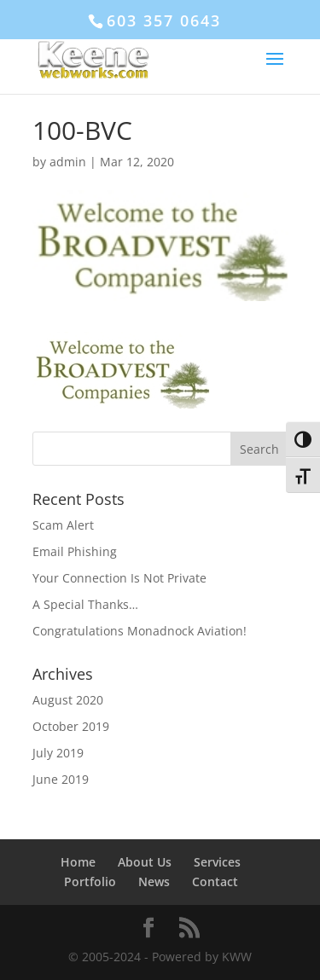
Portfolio (90, 881)
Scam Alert (63, 525)
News (154, 881)
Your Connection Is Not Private (119, 578)
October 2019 (71, 726)
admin (68, 162)
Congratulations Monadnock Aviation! (140, 631)
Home (78, 862)
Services (217, 862)
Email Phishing (75, 551)
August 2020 (68, 700)
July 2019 (58, 753)
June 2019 (61, 779)
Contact (215, 881)
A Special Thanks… (85, 604)
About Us (145, 862)
